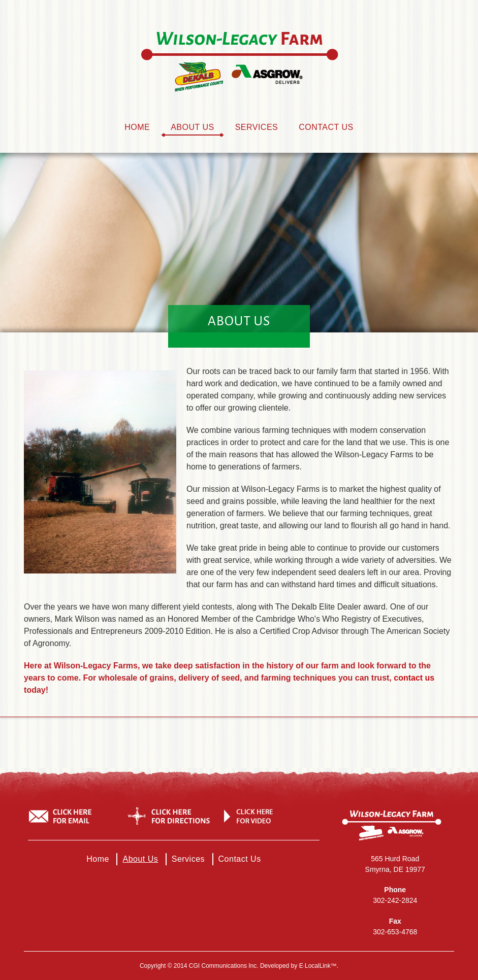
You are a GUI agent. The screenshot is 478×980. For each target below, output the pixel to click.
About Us (193, 127)
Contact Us (326, 127)
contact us (414, 678)
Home (137, 127)
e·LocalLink (315, 966)
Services (257, 127)
